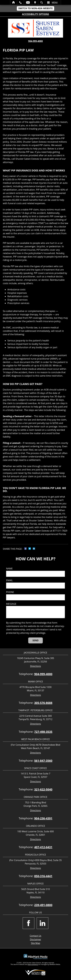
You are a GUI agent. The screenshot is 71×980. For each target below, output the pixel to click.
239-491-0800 (43, 905)
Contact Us (36, 936)
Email (28, 2)
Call (20, 2)
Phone (10, 592)
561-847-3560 (43, 761)
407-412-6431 (43, 847)
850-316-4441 (43, 876)
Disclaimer (35, 939)
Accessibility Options (36, 14)
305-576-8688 (43, 703)
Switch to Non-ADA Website (35, 8)
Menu (55, 2)
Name (9, 569)
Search (42, 2)
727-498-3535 (43, 732)
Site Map (36, 943)
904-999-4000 (35, 41)
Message (11, 604)
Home (14, 2)
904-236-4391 (43, 818)
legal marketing (33, 964)
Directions (35, 666)
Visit (35, 2)
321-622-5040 (43, 789)
